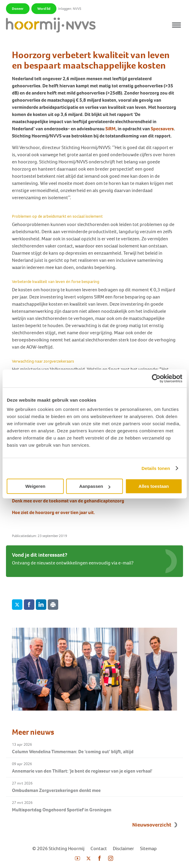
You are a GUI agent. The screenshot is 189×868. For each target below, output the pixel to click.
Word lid (44, 9)
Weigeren (35, 486)
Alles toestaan (154, 486)
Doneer (18, 9)
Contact (99, 848)
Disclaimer (123, 848)
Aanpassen (95, 486)
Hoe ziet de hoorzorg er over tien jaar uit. (53, 512)
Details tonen (156, 468)
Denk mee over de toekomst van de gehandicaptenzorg (68, 501)
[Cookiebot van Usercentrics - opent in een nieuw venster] (156, 378)
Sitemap (148, 848)
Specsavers (162, 129)
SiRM (110, 129)
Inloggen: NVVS (70, 9)
